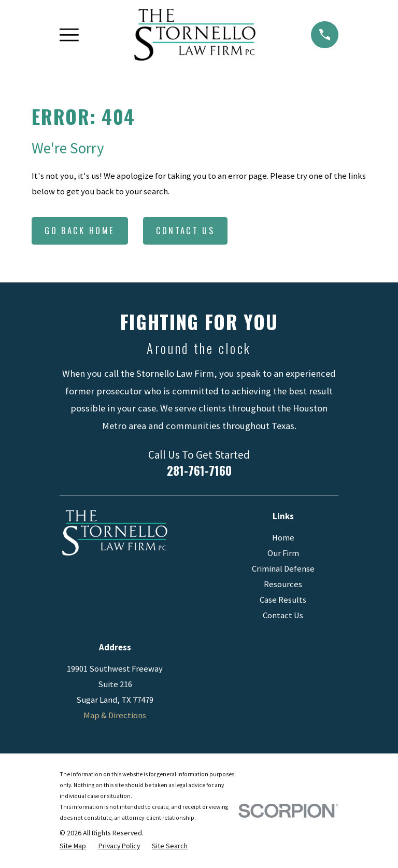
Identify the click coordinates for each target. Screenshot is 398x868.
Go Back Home (80, 230)
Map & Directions (115, 715)
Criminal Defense (283, 569)
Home (283, 538)
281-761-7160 (199, 471)
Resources (283, 584)
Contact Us (185, 230)
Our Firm (283, 553)
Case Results (283, 600)
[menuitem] (73, 846)
